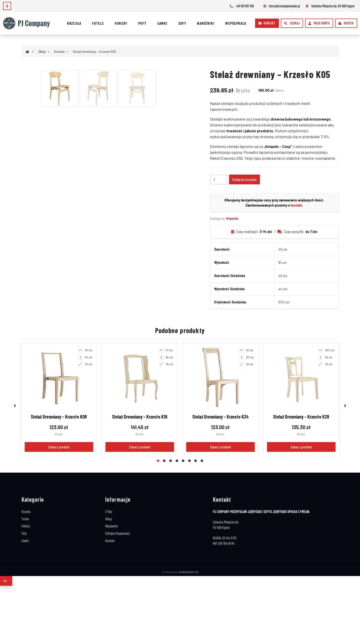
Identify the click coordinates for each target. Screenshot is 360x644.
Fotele (98, 23)
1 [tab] (159, 461)
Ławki (163, 23)
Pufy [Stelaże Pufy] (24, 533)
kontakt (296, 205)
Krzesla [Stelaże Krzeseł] (26, 512)
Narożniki (206, 23)
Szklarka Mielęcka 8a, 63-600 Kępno (330, 6)
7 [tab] (196, 461)
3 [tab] (171, 461)
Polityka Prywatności (118, 533)
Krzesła (74, 23)
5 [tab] (184, 461)
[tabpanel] (59, 399)
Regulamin (111, 526)
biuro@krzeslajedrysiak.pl (281, 6)
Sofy (182, 23)
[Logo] (29, 23)
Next (345, 406)
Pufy (142, 23)
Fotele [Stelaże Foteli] (25, 519)
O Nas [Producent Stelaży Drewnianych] (109, 512)
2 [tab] (165, 461)
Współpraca (236, 23)
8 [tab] (203, 461)
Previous (15, 406)
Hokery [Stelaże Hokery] (26, 526)
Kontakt (110, 541)
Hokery (121, 23)
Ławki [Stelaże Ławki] (25, 541)
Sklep (109, 519)
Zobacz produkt (59, 447)
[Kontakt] (267, 23)
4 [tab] (178, 461)
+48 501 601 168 (241, 6)
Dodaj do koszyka (244, 179)
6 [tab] (190, 461)
